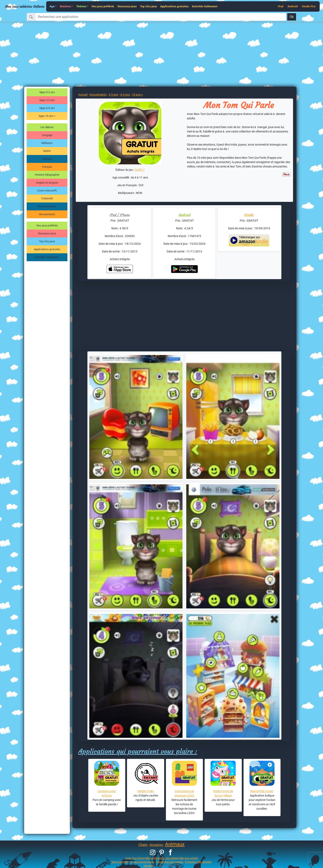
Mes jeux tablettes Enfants (25, 6)
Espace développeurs (143, 862)
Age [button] (52, 6)
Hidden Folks (146, 791)
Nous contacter (120, 862)
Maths (47, 151)
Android (293, 6)
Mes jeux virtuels (189, 858)
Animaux (175, 844)
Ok (292, 17)
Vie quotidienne (47, 206)
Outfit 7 (140, 170)
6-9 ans (125, 95)
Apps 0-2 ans (47, 92)
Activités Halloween (205, 6)
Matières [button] (65, 6)
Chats (143, 845)
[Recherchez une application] (161, 17)
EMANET (149, 866)
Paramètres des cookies (170, 862)
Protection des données (198, 862)
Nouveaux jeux (127, 6)
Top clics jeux (148, 6)
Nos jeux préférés (103, 6)
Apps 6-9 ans (47, 108)
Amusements (47, 214)
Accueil (83, 95)
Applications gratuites (174, 6)
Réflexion (47, 143)
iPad (281, 6)
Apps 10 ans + (47, 116)
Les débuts (47, 127)
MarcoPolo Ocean (262, 791)
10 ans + (137, 95)
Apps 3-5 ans (47, 100)
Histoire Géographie (47, 175)
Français (47, 167)
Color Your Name (135, 858)
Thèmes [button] (81, 6)
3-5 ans (113, 95)
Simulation (156, 845)
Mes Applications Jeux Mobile (162, 858)
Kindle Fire (309, 6)
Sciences (47, 159)
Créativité (47, 198)
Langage (47, 135)
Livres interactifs (47, 190)
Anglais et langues (47, 183)
